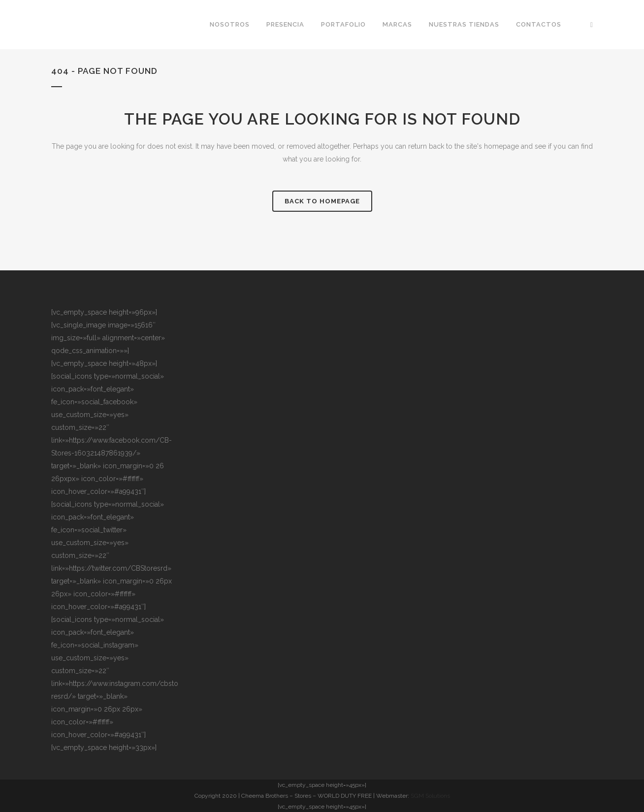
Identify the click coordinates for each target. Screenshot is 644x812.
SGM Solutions (430, 796)
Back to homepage (322, 201)
